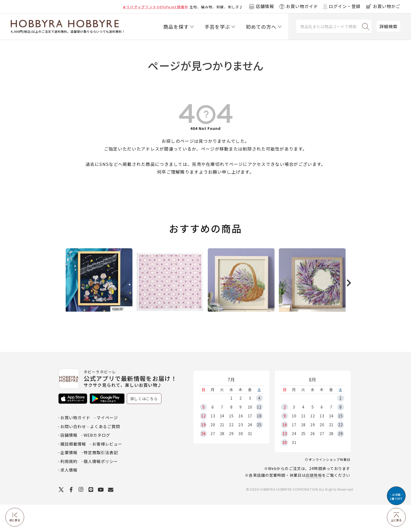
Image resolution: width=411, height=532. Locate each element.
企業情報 (69, 480)
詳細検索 (388, 26)
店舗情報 (314, 502)
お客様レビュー (107, 471)
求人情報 (69, 497)
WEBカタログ (97, 462)
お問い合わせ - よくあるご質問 (90, 454)
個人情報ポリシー (101, 489)
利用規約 (69, 489)
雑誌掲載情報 (73, 471)
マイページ (107, 445)
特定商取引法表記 (101, 480)
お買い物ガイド (75, 445)
